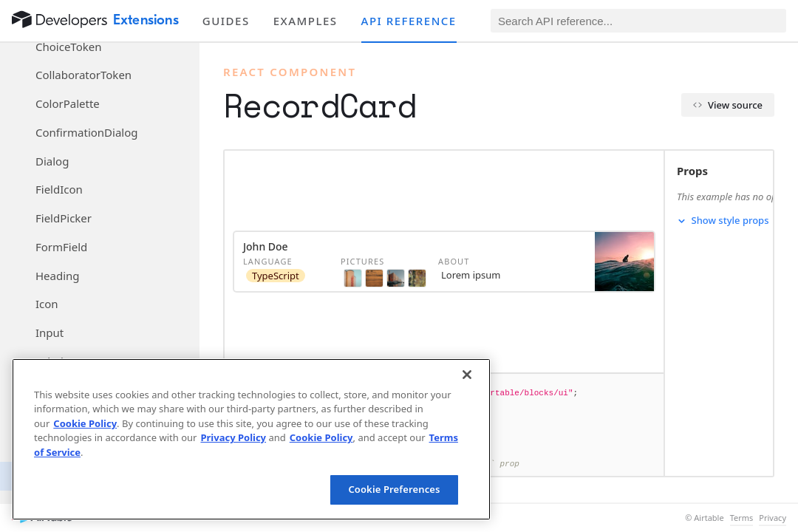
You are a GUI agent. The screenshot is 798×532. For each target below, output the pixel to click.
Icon (47, 304)
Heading (58, 276)
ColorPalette (68, 103)
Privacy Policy (233, 437)
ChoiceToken (68, 47)
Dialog (52, 161)
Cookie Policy (85, 423)
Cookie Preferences (394, 489)
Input (50, 332)
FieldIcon (59, 189)
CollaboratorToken (83, 75)
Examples (306, 21)
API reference (409, 21)
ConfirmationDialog (87, 132)
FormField (61, 247)
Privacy (773, 518)
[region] (251, 439)
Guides (226, 21)
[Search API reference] (638, 21)
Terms (742, 518)
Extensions (146, 20)
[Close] (467, 375)
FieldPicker (64, 218)
